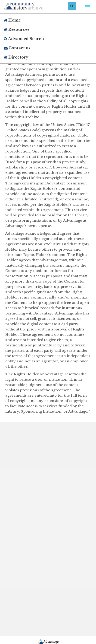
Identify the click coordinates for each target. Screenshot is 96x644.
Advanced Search (24, 39)
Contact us (17, 48)
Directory (16, 57)
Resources (17, 29)
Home (12, 20)
